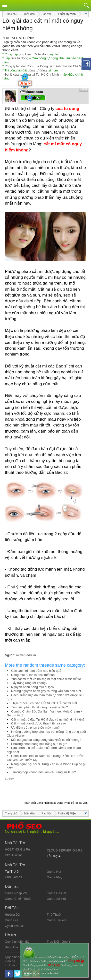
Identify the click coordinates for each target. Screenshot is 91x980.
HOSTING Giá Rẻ (17, 849)
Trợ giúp (11, 965)
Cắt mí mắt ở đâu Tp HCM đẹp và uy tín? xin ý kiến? (48, 719)
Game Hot (54, 872)
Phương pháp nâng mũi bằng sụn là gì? (39, 744)
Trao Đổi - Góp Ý (59, 942)
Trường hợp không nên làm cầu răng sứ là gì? (44, 772)
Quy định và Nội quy (19, 957)
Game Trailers (57, 920)
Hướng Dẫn (13, 915)
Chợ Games (13, 877)
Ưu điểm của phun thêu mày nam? (35, 728)
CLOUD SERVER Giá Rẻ (65, 850)
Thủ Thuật (54, 915)
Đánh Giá (12, 920)
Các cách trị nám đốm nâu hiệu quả (36, 671)
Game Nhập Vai (16, 893)
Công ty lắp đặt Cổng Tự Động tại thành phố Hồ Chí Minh (45, 66)
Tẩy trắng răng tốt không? (29, 683)
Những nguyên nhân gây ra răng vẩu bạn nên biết (46, 691)
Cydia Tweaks (15, 926)
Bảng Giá (11, 947)
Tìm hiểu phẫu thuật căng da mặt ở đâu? (40, 707)
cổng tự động (37, 70)
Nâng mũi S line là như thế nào (33, 675)
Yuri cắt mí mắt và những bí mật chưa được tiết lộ (46, 679)
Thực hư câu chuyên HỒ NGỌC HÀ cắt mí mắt (44, 703)
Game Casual (56, 893)
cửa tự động (19, 58)
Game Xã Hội (56, 899)
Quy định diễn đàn (18, 942)
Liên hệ (10, 961)
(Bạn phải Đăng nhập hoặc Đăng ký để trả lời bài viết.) (57, 803)
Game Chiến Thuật (18, 899)
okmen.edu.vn (26, 655)
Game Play (55, 877)
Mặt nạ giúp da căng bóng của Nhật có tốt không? (46, 740)
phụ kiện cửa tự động (34, 54)
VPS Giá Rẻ (13, 855)
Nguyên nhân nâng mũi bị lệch (33, 687)
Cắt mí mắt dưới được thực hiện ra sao (39, 723)
